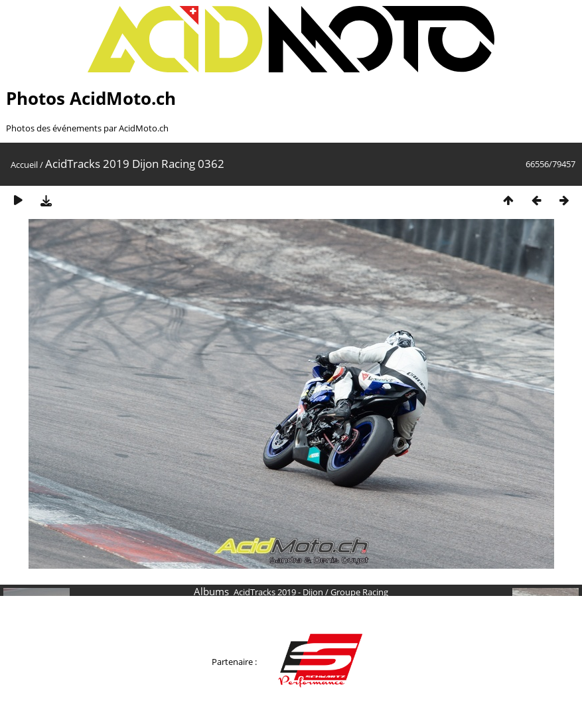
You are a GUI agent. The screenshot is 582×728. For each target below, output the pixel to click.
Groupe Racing (359, 592)
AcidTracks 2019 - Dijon (278, 592)
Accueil (24, 165)
